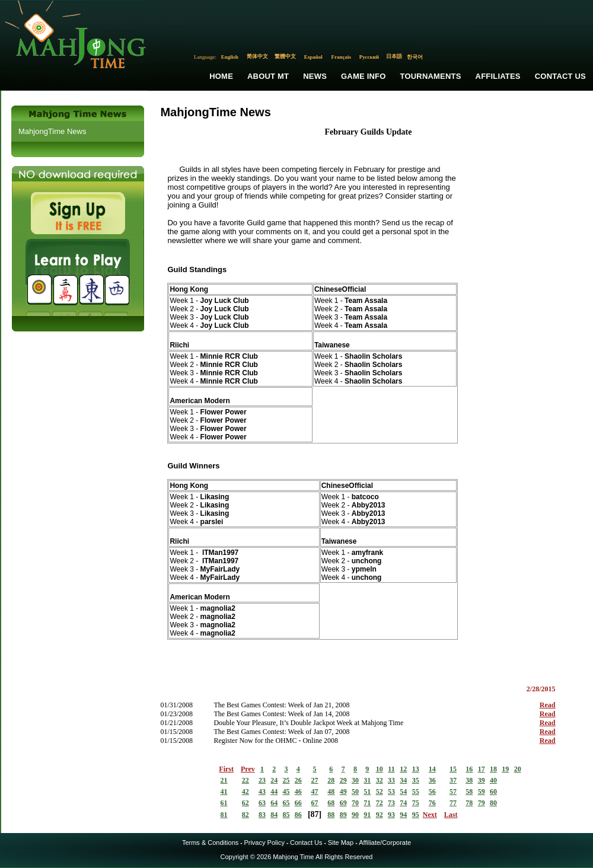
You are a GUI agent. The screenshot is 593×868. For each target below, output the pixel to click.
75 (416, 803)
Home (221, 76)
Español (313, 57)
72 (380, 803)
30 (355, 780)
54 (403, 792)
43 (262, 792)
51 (367, 792)
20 (518, 769)
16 (469, 769)
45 (286, 792)
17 (482, 769)
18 (493, 769)
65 (286, 803)
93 (391, 815)
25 (286, 780)
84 (274, 815)
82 (246, 815)
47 (315, 792)
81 (224, 815)
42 (246, 792)
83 (262, 815)
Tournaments (431, 76)
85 (286, 815)
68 (331, 803)
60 (493, 792)
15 (453, 769)
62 (246, 803)
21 (224, 780)
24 (274, 780)
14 (432, 769)
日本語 (394, 56)
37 (453, 780)
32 (380, 780)
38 (469, 780)
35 (416, 780)
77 (453, 803)
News (315, 76)
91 (367, 815)
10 (380, 769)
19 (505, 769)
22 (246, 780)
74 (403, 803)
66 (298, 803)
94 (403, 815)
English (230, 57)
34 (403, 780)
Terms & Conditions (210, 843)
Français (342, 57)
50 (355, 792)
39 (482, 780)
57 (453, 792)
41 (224, 792)
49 (343, 792)
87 (315, 814)
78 (469, 803)
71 (367, 803)
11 (391, 769)
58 (469, 792)
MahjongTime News (52, 131)
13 (416, 769)
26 (298, 780)
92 (380, 815)
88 (331, 815)
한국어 (415, 57)
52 (380, 792)
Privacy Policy (264, 843)
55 (416, 792)
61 (224, 803)
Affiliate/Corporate (385, 843)
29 (343, 780)
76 (432, 803)
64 (274, 803)
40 (493, 780)
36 (432, 780)
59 (482, 792)
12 (403, 769)
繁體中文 (285, 56)
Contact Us (560, 76)
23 (262, 780)
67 (315, 803)
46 (298, 792)
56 (432, 792)
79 (482, 803)
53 (391, 792)
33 (391, 780)
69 (343, 803)
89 (343, 815)
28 (331, 780)
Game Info (363, 76)
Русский (369, 57)
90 (355, 815)
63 (262, 803)
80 (493, 803)
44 (274, 792)
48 (331, 792)
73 (391, 803)
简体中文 (257, 56)
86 (298, 815)
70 (355, 803)
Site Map (341, 843)
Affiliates (498, 76)
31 (367, 780)
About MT (268, 76)
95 (416, 815)
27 (315, 780)
